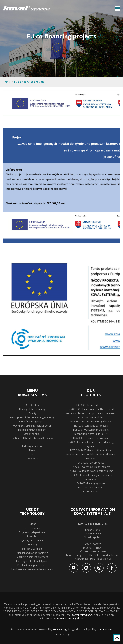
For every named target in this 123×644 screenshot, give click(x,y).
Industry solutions (32, 446)
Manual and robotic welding (32, 553)
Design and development (32, 430)
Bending (32, 545)
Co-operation (91, 492)
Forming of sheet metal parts (32, 561)
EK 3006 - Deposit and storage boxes (91, 422)
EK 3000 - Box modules (91, 417)
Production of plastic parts (32, 565)
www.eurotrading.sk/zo (70, 618)
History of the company (32, 409)
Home (6, 82)
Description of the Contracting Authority (32, 417)
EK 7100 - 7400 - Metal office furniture (91, 450)
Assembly (32, 536)
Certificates (32, 405)
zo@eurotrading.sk (83, 615)
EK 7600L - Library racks (91, 463)
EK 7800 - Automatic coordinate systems (91, 471)
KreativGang (60, 630)
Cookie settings (61, 635)
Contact (32, 454)
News (32, 450)
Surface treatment (32, 549)
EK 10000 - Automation (91, 487)
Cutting (32, 524)
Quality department (32, 540)
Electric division (32, 528)
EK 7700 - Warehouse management (91, 467)
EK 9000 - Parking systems (91, 483)
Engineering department (32, 532)
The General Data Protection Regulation (32, 438)
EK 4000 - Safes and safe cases (91, 426)
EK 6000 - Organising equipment (91, 438)
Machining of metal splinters (32, 557)
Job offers (32, 459)
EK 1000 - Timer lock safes (91, 405)
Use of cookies (32, 434)
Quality (32, 413)
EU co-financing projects (29, 82)
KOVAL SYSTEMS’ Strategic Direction (32, 426)
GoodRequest (104, 630)
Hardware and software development (32, 569)
